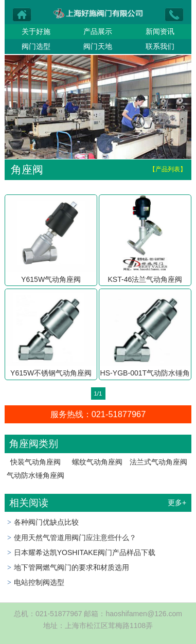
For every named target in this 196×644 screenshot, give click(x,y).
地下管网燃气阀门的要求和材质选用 (72, 567)
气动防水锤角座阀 (35, 475)
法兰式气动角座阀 (158, 462)
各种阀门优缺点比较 (46, 522)
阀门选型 (36, 46)
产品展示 (98, 31)
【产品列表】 (168, 169)
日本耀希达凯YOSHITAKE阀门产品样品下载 (85, 552)
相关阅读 (29, 503)
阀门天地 (98, 46)
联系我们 (160, 46)
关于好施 (36, 31)
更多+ (177, 503)
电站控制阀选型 (39, 582)
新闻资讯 (160, 31)
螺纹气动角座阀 (97, 462)
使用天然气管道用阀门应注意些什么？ (75, 538)
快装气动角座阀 (35, 462)
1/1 (98, 393)
